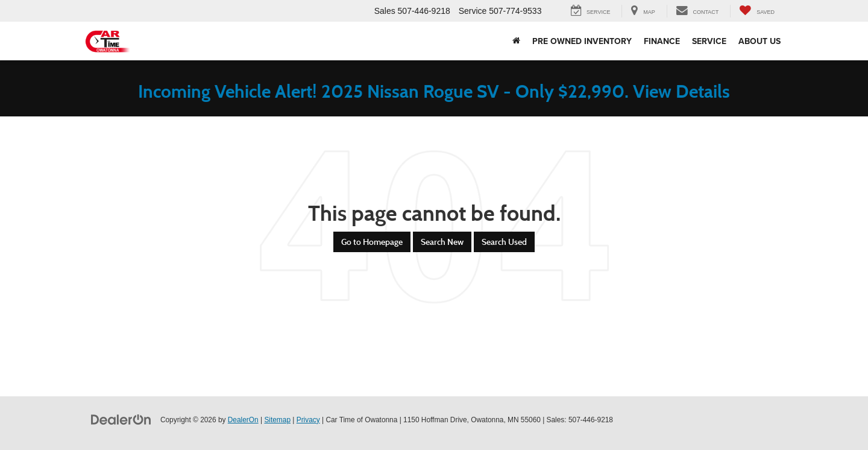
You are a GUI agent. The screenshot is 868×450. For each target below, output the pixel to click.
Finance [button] (662, 41)
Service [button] (709, 41)
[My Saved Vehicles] (757, 11)
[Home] (516, 41)
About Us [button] (759, 41)
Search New (442, 242)
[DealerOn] (121, 419)
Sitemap (277, 420)
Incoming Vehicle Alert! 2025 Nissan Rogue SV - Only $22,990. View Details (434, 91)
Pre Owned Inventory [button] (582, 41)
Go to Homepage (372, 242)
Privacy (308, 420)
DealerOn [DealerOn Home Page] (243, 420)
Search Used (504, 242)
